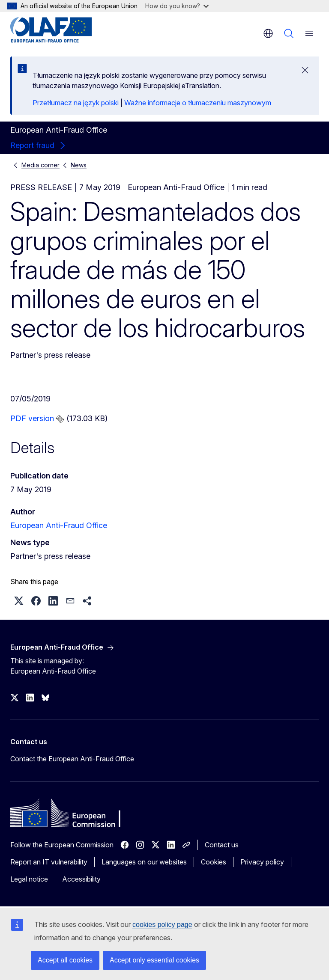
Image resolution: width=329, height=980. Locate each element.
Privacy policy (262, 862)
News (79, 165)
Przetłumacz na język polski (76, 103)
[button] (19, 601)
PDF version (32, 418)
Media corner (40, 165)
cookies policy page (162, 925)
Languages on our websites (144, 862)
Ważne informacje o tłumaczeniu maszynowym (198, 103)
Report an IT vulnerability (49, 862)
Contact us (222, 845)
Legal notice (29, 879)
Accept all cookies (65, 960)
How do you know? (177, 6)
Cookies (214, 862)
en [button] (268, 33)
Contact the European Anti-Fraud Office (72, 759)
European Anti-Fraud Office (59, 525)
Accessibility (81, 879)
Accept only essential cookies (154, 960)
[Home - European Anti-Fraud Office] (62, 30)
